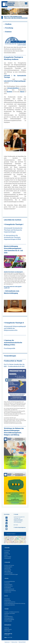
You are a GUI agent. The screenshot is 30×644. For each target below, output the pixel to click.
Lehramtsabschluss (13, 88)
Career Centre (8, 592)
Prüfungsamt (8, 588)
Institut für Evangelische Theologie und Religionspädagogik (16, 17)
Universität (7, 551)
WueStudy (7, 599)
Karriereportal (8, 570)
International (7, 558)
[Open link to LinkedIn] (6, 523)
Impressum (7, 642)
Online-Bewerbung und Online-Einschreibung (15, 604)
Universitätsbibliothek (10, 582)
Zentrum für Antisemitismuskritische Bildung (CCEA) (13, 342)
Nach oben (7, 631)
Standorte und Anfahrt (10, 614)
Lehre (6, 555)
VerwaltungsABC (8, 573)
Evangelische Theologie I (14, 224)
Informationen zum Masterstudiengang (12, 292)
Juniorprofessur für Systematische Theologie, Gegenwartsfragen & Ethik (12, 237)
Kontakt (16, 514)
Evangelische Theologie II (15, 323)
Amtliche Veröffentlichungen (11, 575)
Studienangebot (8, 567)
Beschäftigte (8, 571)
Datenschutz (14, 642)
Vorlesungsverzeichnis (10, 602)
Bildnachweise (8, 630)
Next (26, 12)
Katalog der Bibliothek (10, 605)
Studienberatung (8, 586)
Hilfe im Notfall (8, 621)
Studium (8, 24)
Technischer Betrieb (9, 620)
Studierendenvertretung (10, 591)
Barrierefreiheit (22, 642)
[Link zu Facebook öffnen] (6, 526)
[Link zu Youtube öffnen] (6, 529)
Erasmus (8, 32)
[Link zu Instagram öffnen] (6, 518)
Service (6, 578)
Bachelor (10, 92)
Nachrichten (7, 568)
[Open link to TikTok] (6, 521)
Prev (4, 12)
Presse (6, 615)
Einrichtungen (8, 557)
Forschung (9, 28)
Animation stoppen (23, 14)
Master (22, 92)
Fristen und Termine (9, 565)
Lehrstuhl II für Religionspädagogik (15, 81)
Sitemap (7, 628)
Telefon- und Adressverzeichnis (12, 612)
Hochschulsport (8, 585)
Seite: (6, 637)
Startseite (7, 548)
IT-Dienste (7, 583)
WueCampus (8, 601)
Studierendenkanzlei (9, 589)
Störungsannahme (9, 618)
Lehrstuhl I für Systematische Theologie (15, 76)
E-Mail (16, 525)
